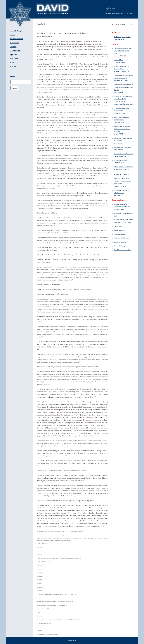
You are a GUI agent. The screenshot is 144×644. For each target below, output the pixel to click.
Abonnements (15, 51)
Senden (14, 88)
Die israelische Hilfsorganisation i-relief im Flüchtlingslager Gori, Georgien (123, 87)
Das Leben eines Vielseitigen (122, 147)
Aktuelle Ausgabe (17, 31)
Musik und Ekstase (119, 234)
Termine (13, 47)
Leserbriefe (15, 43)
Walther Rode (118, 226)
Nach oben (72, 641)
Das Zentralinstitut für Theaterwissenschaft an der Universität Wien (122, 207)
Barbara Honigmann (120, 242)
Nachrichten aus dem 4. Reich (123, 250)
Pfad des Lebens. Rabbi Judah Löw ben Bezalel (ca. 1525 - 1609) (123, 51)
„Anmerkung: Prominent (121, 160)
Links (12, 63)
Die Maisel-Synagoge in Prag (122, 37)
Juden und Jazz (118, 60)
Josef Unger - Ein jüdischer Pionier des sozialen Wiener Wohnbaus (122, 129)
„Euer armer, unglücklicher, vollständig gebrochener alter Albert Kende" (122, 181)
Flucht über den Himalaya (121, 238)
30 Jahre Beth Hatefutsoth (121, 108)
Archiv (13, 35)
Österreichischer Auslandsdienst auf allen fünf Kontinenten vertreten (123, 169)
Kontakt (13, 66)
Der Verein (14, 58)
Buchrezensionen (17, 39)
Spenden (14, 55)
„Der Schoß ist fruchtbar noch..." (123, 154)
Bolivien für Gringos (120, 246)
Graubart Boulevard (120, 230)
